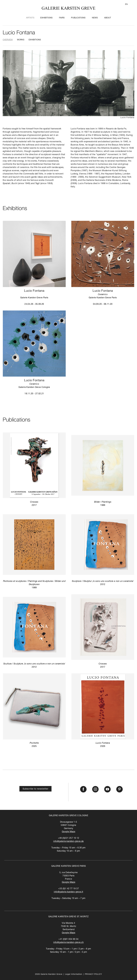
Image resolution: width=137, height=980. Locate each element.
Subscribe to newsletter (35, 789)
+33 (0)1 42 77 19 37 (68, 889)
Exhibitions (46, 18)
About (108, 18)
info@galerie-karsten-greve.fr (68, 892)
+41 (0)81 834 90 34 (68, 939)
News (95, 18)
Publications (78, 18)
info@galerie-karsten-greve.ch (68, 943)
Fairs (62, 18)
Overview (8, 40)
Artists (30, 18)
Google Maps (68, 832)
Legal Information (74, 974)
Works (21, 40)
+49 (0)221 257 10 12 (69, 838)
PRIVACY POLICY (93, 974)
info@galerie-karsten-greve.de (68, 842)
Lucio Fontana (19, 33)
